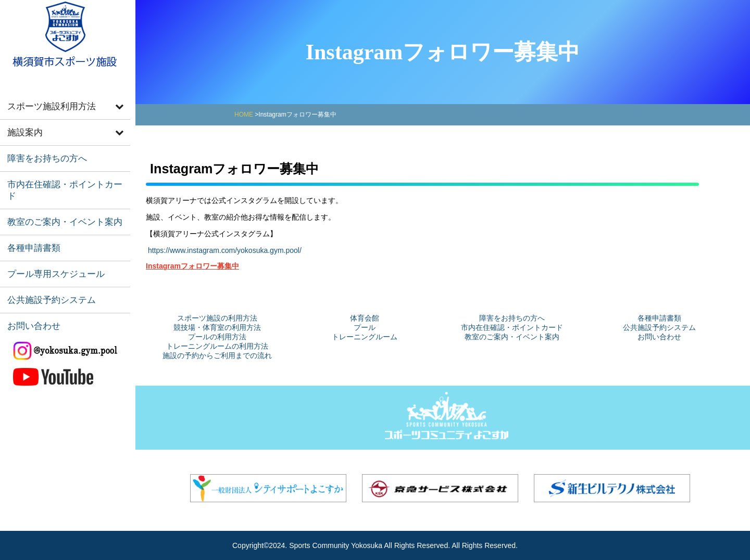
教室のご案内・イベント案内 (57, 196)
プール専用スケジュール (49, 242)
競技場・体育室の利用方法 (217, 327)
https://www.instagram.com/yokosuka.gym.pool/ (225, 250)
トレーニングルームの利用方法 (217, 346)
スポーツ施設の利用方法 (217, 318)
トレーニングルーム (365, 337)
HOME (244, 114)
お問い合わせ (30, 288)
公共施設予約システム (45, 265)
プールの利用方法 (217, 337)
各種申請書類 (30, 219)
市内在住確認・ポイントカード (61, 173)
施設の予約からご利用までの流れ (217, 355)
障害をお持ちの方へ (41, 150)
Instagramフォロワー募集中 (192, 266)
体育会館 (365, 318)
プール (365, 327)
